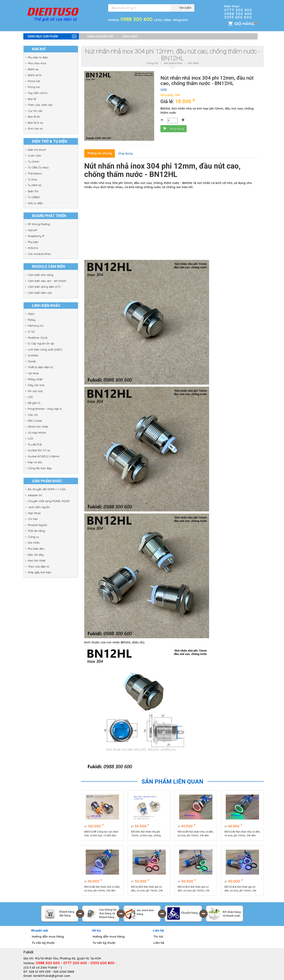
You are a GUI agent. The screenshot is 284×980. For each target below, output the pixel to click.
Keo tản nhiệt (37, 560)
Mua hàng (174, 129)
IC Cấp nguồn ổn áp (41, 343)
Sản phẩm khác (173, 63)
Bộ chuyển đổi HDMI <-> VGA (47, 489)
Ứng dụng (125, 153)
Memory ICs (36, 326)
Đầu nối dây (36, 555)
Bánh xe (33, 69)
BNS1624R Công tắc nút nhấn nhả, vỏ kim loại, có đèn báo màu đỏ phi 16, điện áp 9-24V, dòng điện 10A (102, 834)
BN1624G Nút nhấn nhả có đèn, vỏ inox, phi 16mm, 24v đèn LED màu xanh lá (240, 834)
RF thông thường (39, 224)
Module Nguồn (38, 525)
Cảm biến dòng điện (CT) (44, 287)
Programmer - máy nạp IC (45, 409)
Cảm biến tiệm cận (40, 293)
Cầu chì (33, 415)
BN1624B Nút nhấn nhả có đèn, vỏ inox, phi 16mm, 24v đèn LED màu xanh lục (100, 889)
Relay (32, 320)
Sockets (33, 355)
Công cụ (33, 537)
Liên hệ (159, 943)
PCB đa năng (36, 531)
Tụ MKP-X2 (35, 185)
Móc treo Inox (37, 63)
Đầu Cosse (35, 421)
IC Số (31, 332)
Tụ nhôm (34, 162)
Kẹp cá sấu (35, 462)
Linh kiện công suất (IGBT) (45, 349)
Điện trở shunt (37, 150)
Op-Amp (33, 373)
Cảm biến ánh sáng (41, 275)
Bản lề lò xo (36, 123)
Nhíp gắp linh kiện (40, 572)
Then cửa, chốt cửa (40, 105)
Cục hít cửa (35, 111)
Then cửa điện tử (38, 567)
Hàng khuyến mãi (100, 36)
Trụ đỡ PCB (35, 444)
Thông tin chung (100, 153)
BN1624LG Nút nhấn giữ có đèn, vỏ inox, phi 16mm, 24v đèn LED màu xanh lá (194, 889)
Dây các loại (36, 385)
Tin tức (158, 937)
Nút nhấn (34, 543)
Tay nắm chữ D (38, 93)
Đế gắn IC (34, 403)
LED (30, 397)
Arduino (33, 248)
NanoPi (32, 230)
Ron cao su (35, 128)
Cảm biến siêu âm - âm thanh (47, 281)
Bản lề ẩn (34, 117)
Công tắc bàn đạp (40, 468)
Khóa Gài (34, 81)
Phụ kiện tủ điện (38, 57)
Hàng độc (130, 36)
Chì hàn (33, 519)
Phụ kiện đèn (36, 549)
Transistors (35, 173)
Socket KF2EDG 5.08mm (44, 456)
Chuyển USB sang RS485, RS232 (49, 501)
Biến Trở (33, 191)
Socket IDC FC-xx (39, 450)
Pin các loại (35, 391)
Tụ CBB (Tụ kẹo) (38, 167)
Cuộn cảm (35, 156)
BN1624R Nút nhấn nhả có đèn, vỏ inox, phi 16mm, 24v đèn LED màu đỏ (194, 834)
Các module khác (39, 254)
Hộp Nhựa (34, 513)
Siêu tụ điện (35, 203)
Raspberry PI (36, 236)
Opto (31, 314)
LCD (31, 438)
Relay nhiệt (35, 379)
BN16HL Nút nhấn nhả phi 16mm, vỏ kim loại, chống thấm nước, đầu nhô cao (146, 834)
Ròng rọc (34, 87)
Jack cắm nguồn (39, 507)
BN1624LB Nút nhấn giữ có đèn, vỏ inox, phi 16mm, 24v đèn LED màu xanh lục (240, 889)
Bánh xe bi (35, 75)
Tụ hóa (32, 179)
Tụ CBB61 (34, 197)
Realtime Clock (38, 338)
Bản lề (32, 99)
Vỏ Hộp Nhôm (37, 433)
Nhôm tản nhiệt (38, 427)
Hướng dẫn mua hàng (48, 937)
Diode (32, 361)
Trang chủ (152, 63)
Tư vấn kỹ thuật (43, 943)
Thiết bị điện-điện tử (40, 367)
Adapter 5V (35, 495)
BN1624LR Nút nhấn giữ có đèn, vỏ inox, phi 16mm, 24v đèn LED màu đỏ (147, 889)
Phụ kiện (33, 242)
